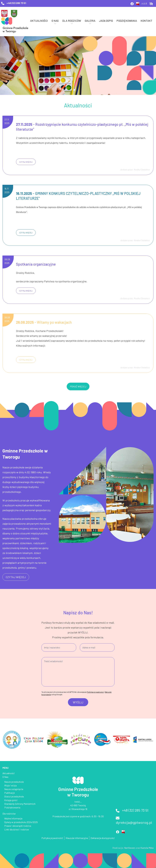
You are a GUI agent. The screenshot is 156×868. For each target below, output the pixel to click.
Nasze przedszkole (14, 782)
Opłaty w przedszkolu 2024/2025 (21, 822)
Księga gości (11, 800)
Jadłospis (106, 21)
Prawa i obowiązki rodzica (18, 826)
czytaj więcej (26, 162)
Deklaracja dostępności (103, 838)
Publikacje (10, 793)
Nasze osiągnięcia (14, 789)
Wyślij (78, 702)
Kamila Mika (147, 848)
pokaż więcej (78, 386)
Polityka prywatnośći (52, 838)
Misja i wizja (10, 785)
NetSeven (130, 848)
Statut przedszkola (14, 796)
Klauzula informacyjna (77, 838)
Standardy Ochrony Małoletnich (20, 804)
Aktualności (39, 21)
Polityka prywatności (95, 692)
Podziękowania (127, 21)
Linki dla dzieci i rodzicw (17, 829)
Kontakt (146, 21)
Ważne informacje (13, 818)
